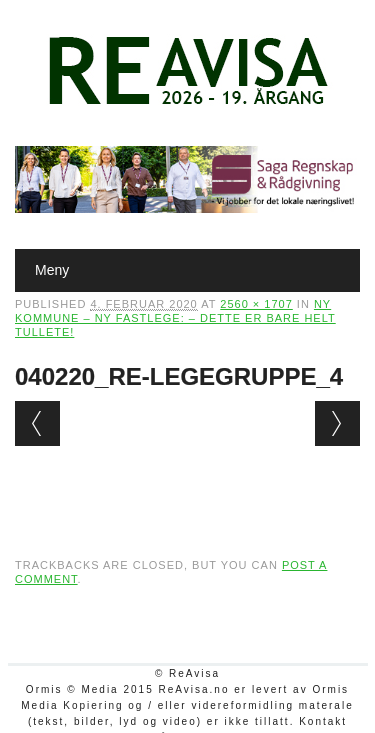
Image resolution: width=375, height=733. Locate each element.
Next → (337, 423)
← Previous (37, 423)
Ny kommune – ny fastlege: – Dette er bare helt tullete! (175, 318)
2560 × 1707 (256, 304)
